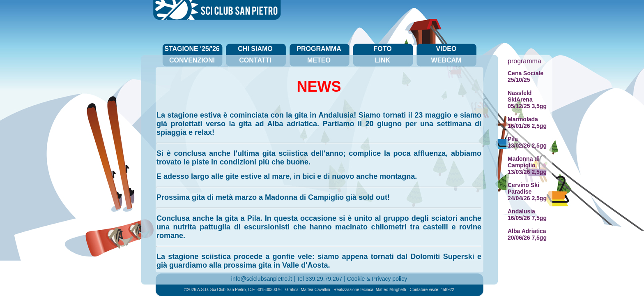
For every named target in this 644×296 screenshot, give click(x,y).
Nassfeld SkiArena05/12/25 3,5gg (527, 99)
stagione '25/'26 (192, 49)
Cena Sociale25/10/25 (526, 76)
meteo (319, 60)
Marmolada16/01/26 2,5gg (527, 123)
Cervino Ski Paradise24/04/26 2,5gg (527, 192)
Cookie (356, 279)
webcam (446, 60)
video (446, 49)
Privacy (382, 279)
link (383, 60)
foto (382, 49)
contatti (255, 60)
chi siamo (255, 49)
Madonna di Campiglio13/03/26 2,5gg (527, 165)
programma (319, 49)
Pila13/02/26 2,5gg (527, 142)
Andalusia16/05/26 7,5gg (527, 215)
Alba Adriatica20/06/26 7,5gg (527, 234)
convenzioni (192, 60)
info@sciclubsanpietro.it (262, 279)
